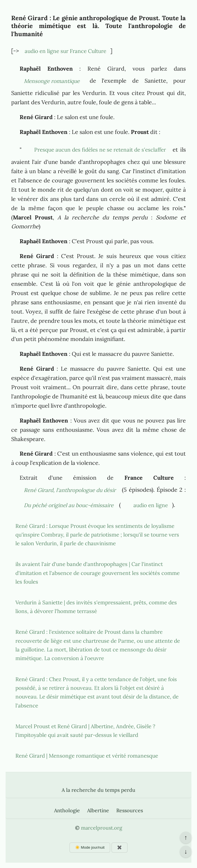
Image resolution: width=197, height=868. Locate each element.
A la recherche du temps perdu (98, 790)
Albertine (98, 810)
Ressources (130, 810)
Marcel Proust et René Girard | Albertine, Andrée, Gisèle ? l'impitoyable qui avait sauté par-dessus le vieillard (85, 731)
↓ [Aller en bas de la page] (186, 851)
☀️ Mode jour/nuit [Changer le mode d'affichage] (90, 847)
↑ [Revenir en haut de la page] (186, 837)
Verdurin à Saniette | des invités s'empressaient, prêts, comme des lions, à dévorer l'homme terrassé (96, 607)
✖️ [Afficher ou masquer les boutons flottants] (120, 847)
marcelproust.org (102, 828)
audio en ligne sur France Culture (65, 51)
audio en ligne (151, 505)
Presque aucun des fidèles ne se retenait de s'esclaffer (100, 150)
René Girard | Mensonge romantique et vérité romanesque (87, 756)
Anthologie (67, 810)
